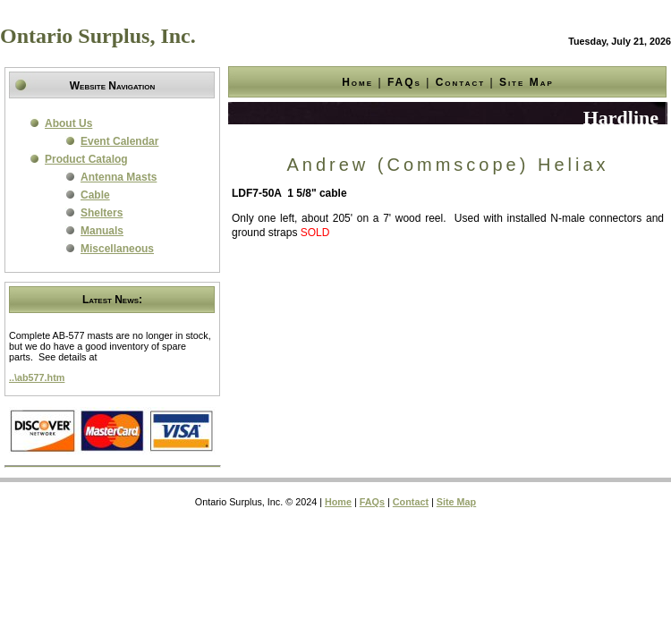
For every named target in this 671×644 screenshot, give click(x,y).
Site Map (527, 82)
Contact (460, 82)
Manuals (102, 231)
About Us (68, 123)
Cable (95, 195)
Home (357, 82)
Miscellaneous (117, 249)
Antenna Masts (119, 177)
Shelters (102, 213)
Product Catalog (86, 159)
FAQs (404, 82)
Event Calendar (119, 141)
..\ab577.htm (37, 377)
